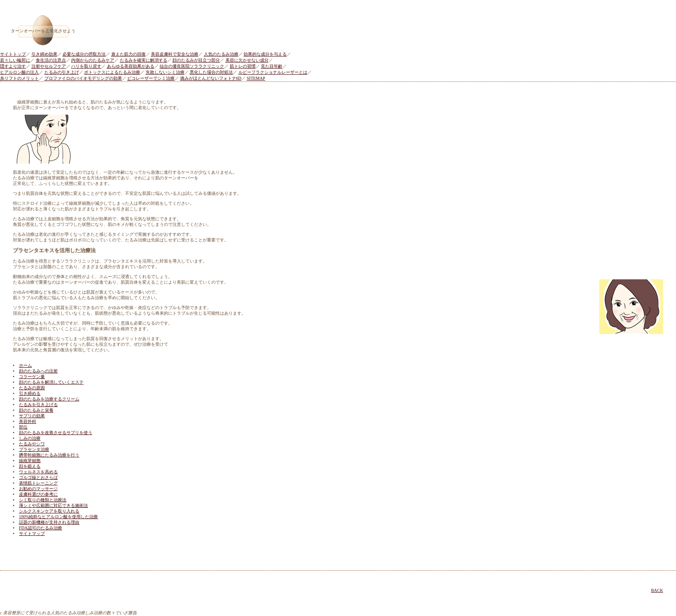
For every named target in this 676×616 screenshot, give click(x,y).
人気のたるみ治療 (221, 54)
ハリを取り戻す (86, 66)
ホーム (25, 365)
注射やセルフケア (49, 66)
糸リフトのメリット (19, 78)
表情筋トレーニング (38, 483)
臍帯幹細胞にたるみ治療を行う (49, 455)
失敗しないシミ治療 (165, 72)
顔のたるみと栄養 (36, 410)
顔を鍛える (30, 466)
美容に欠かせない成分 (247, 60)
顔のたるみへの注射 (38, 371)
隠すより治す (13, 66)
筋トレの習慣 (243, 66)
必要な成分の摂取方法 (84, 54)
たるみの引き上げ (62, 72)
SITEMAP (256, 78)
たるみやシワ (32, 444)
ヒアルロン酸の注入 (19, 72)
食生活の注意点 (51, 60)
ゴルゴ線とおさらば (38, 477)
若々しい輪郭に (15, 60)
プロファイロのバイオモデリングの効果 (83, 78)
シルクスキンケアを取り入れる (49, 511)
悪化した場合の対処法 (211, 72)
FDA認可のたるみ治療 (41, 528)
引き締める (30, 393)
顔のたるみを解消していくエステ (51, 382)
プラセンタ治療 (34, 449)
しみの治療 (30, 438)
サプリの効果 (32, 416)
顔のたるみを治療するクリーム (49, 399)
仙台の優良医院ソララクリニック (192, 66)
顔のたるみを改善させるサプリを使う (56, 433)
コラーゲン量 (32, 377)
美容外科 (28, 421)
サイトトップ (13, 54)
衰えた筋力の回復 (128, 54)
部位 (23, 427)
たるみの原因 (32, 388)
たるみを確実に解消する (144, 60)
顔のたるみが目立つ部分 (196, 60)
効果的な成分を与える (265, 54)
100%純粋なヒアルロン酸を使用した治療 (58, 517)
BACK (657, 590)
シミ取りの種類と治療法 (43, 500)
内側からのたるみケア (93, 60)
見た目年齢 (272, 66)
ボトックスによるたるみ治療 (112, 72)
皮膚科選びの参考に (38, 494)
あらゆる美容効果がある (131, 66)
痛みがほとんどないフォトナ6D (211, 78)
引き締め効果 (44, 54)
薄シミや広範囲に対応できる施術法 (53, 505)
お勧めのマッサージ (38, 489)
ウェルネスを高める (38, 472)
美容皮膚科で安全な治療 (175, 54)
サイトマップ (32, 533)
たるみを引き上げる (38, 405)
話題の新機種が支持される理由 (49, 522)
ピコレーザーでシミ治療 (151, 78)
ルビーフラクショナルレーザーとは (273, 72)
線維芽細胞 (30, 461)
